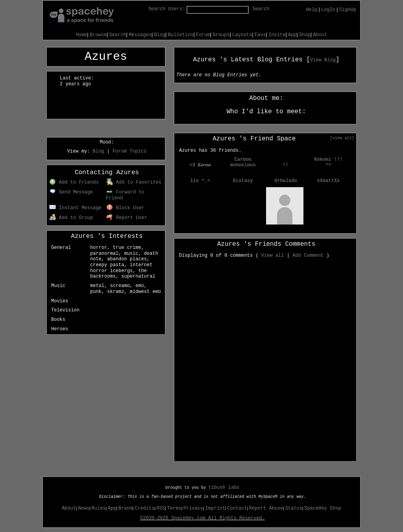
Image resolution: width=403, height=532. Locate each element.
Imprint (215, 508)
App (292, 35)
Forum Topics (129, 151)
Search (261, 9)
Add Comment (308, 256)
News (84, 508)
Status (294, 508)
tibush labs (224, 488)
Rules (99, 508)
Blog (160, 35)
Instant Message (75, 208)
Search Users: (167, 9)
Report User (127, 218)
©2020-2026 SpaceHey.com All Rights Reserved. (202, 518)
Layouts (242, 35)
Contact (237, 508)
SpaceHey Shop (323, 508)
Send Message (71, 192)
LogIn (328, 10)
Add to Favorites (134, 182)
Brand (126, 508)
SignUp (348, 10)
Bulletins (181, 35)
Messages (140, 35)
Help (311, 10)
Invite (277, 35)
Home (82, 35)
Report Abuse (266, 508)
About (320, 35)
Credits (144, 508)
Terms (174, 508)
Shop (305, 35)
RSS (161, 508)
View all (273, 256)
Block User (125, 208)
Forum (203, 35)
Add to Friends (74, 182)
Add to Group (71, 218)
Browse (98, 35)
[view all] (342, 138)
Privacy (193, 508)
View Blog (323, 60)
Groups (221, 35)
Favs (260, 35)
